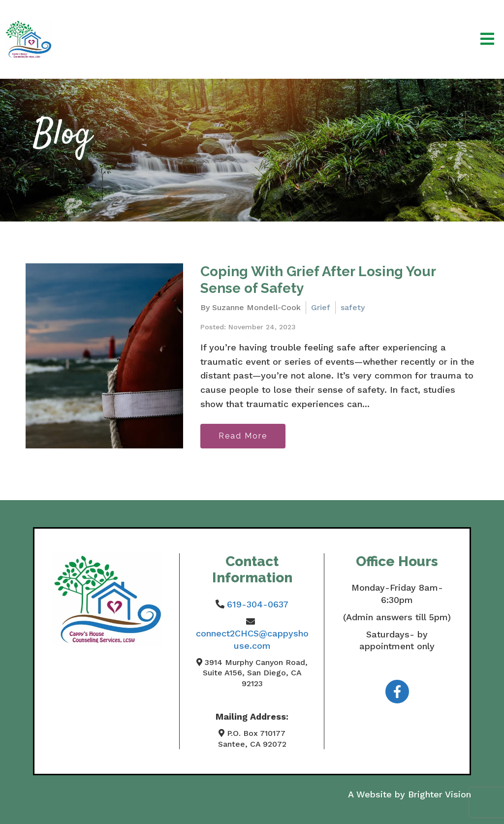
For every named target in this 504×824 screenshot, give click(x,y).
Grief (321, 307)
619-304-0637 (258, 604)
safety (353, 307)
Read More (243, 436)
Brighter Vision (440, 794)
